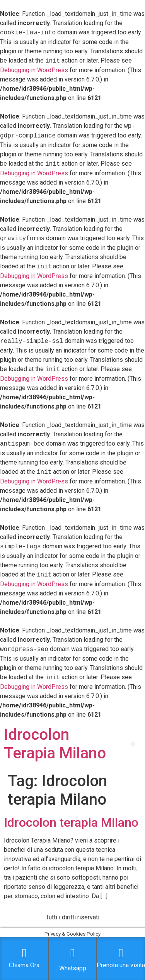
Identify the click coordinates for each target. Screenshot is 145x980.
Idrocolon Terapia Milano (55, 744)
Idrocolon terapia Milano (71, 822)
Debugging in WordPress (34, 70)
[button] (133, 744)
